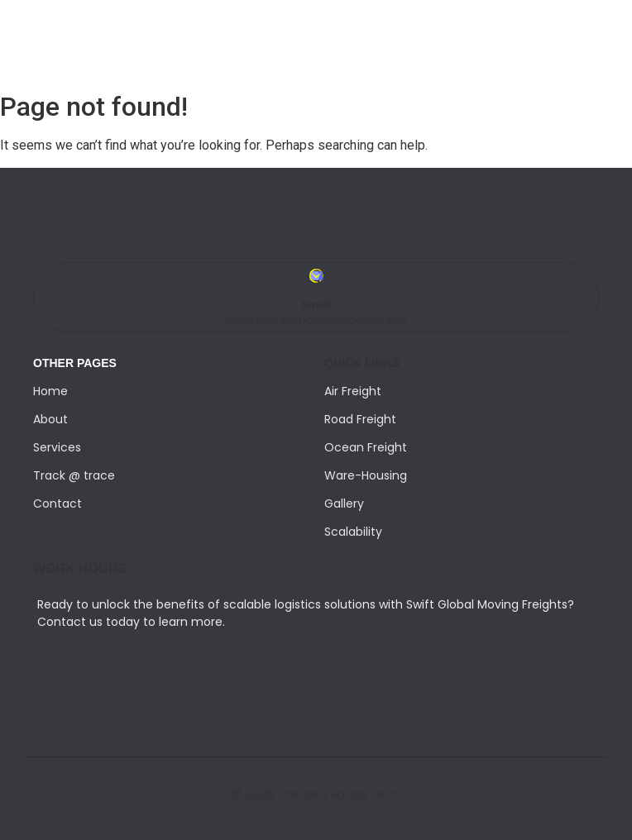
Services (57, 447)
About (50, 419)
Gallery (344, 504)
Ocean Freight (366, 447)
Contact (57, 504)
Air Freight (353, 391)
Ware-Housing (366, 475)
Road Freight (360, 419)
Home (50, 391)
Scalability (353, 532)
